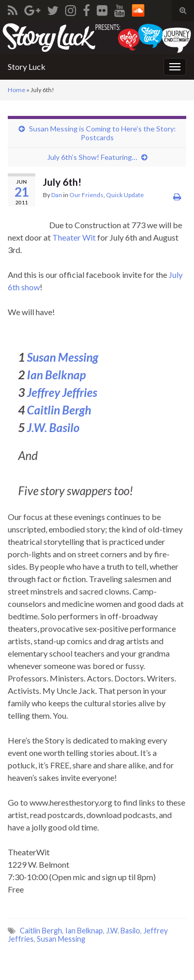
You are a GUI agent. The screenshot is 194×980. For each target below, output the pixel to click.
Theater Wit (74, 237)
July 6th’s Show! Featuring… (92, 157)
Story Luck (27, 66)
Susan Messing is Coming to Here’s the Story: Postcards (102, 133)
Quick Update (125, 195)
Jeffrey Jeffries (62, 392)
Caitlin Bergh (59, 410)
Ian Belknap (56, 375)
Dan (57, 195)
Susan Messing (63, 357)
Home (17, 90)
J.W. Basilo (53, 428)
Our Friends (86, 195)
